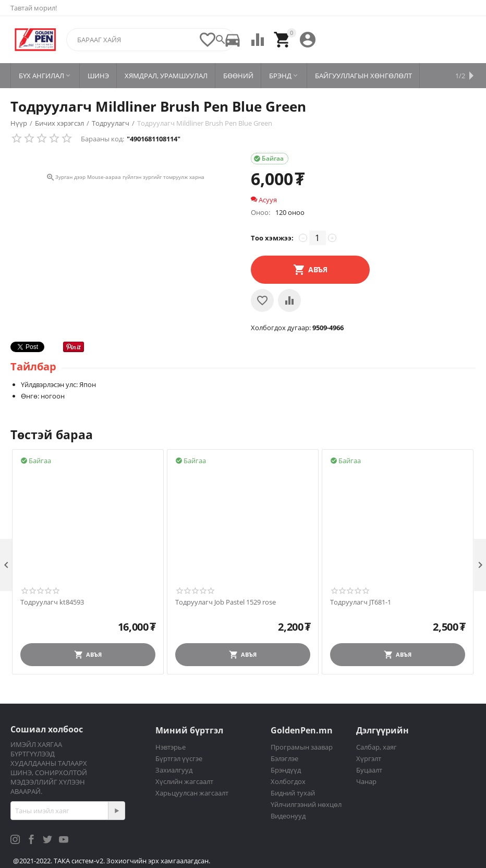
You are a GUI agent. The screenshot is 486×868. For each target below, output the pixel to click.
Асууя (264, 200)
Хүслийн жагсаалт (184, 781)
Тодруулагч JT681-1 (361, 602)
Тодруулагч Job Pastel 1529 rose (226, 602)
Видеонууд (288, 816)
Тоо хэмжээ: (272, 238)
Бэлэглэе (284, 758)
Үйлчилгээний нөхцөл (306, 804)
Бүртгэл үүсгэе (179, 758)
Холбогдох (288, 781)
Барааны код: (102, 139)
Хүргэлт (369, 758)
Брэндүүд (286, 770)
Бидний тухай (293, 793)
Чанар (366, 781)
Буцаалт (369, 770)
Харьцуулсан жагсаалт (192, 793)
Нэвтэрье (171, 747)
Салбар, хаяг (376, 747)
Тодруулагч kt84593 (52, 602)
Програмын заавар (302, 747)
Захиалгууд (174, 770)
